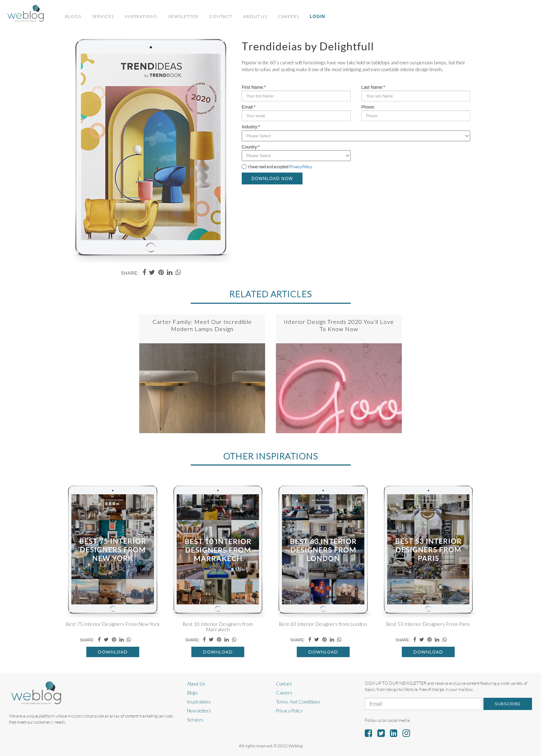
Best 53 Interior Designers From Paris (428, 624)
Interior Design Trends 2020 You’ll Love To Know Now (339, 325)
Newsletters (199, 711)
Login (317, 17)
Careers (288, 16)
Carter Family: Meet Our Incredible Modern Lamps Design (202, 325)
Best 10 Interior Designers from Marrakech (218, 627)
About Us (255, 16)
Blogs (73, 16)
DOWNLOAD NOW (272, 179)
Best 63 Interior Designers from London (323, 624)
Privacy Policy (301, 167)
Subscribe (508, 704)
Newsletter (183, 16)
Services (103, 16)
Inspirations (141, 16)
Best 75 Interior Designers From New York (113, 624)
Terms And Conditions (298, 702)
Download (113, 652)
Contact (221, 16)
